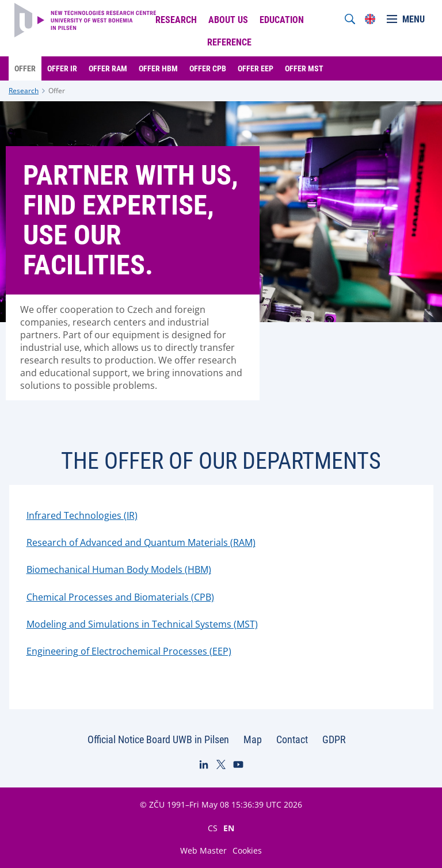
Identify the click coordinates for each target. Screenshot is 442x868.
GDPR (334, 739)
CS (213, 828)
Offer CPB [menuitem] (208, 68)
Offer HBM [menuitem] (158, 68)
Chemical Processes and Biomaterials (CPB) (120, 597)
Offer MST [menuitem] (304, 68)
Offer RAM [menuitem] (108, 68)
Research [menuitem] (176, 20)
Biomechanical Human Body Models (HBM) (119, 569)
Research (24, 91)
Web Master (203, 850)
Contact (292, 739)
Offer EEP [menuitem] (256, 68)
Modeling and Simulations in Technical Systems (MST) (142, 624)
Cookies (247, 850)
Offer (57, 91)
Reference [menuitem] (229, 42)
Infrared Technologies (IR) (82, 515)
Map (253, 739)
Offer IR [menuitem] (62, 68)
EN (229, 828)
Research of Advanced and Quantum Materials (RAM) (141, 542)
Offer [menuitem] (25, 68)
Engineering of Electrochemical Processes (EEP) (129, 651)
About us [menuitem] (228, 20)
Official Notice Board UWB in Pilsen (158, 739)
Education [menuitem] (282, 20)
